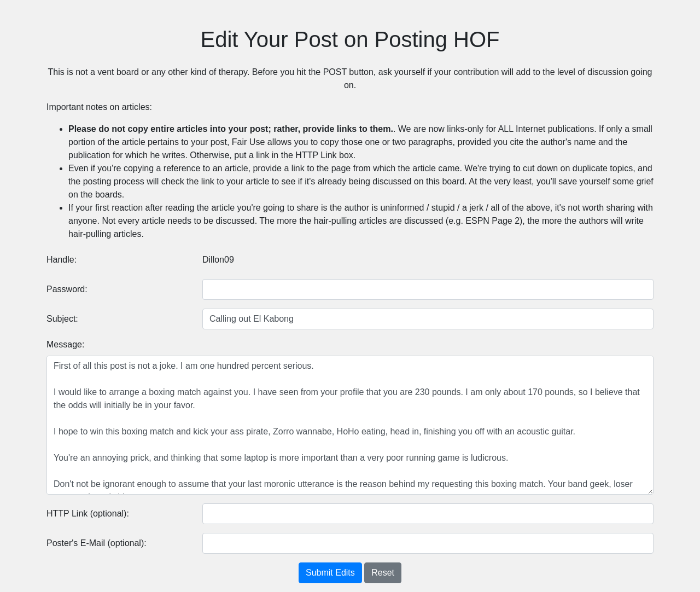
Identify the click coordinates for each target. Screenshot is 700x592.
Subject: (62, 319)
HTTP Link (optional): (88, 513)
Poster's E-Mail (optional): (97, 543)
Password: (67, 289)
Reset (383, 573)
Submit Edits (330, 573)
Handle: (62, 260)
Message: (65, 344)
